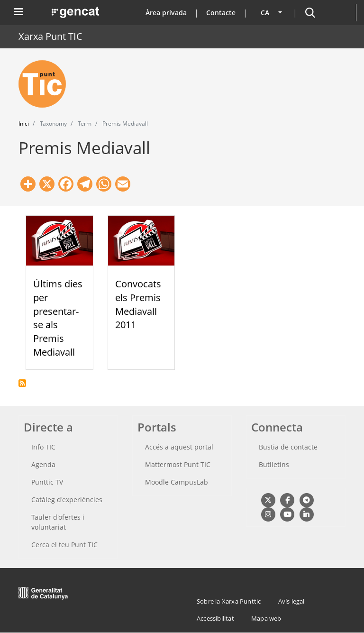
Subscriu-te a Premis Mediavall (22, 383)
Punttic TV (47, 482)
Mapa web (266, 618)
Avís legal (291, 601)
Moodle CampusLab (177, 482)
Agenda (43, 464)
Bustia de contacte (288, 447)
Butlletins (274, 464)
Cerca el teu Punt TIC (64, 545)
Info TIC (43, 447)
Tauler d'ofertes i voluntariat (58, 522)
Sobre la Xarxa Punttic (229, 601)
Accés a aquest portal (179, 447)
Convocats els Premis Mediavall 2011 (138, 304)
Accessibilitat (215, 618)
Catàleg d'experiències (67, 500)
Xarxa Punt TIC (50, 36)
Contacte (221, 13)
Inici (24, 124)
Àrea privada (166, 13)
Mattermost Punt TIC (178, 464)
